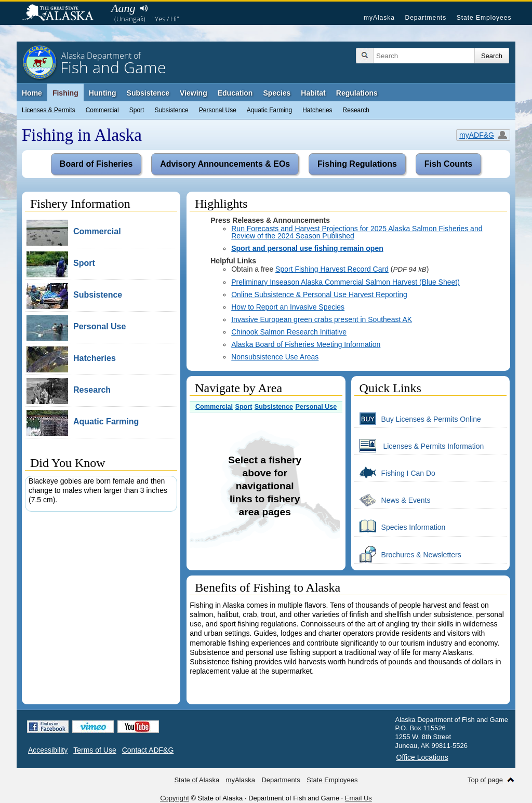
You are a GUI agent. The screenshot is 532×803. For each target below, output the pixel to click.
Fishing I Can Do (395, 473)
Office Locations (422, 757)
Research (356, 110)
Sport (137, 110)
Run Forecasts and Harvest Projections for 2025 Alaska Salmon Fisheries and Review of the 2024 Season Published (357, 232)
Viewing (194, 93)
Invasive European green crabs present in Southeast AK (322, 319)
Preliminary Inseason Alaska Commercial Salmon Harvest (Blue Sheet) (345, 282)
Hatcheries (317, 110)
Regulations (357, 93)
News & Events (393, 500)
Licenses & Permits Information (419, 446)
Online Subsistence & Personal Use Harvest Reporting (319, 295)
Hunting (103, 93)
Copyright (175, 798)
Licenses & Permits (49, 110)
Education (235, 93)
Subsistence (171, 110)
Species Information (400, 527)
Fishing (65, 93)
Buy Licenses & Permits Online (418, 419)
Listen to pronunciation (144, 8)
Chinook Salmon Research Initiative (289, 332)
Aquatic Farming (269, 110)
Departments (425, 18)
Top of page (485, 780)
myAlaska (379, 18)
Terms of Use (95, 750)
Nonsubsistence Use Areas (275, 357)
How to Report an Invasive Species (288, 307)
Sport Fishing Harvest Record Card (332, 269)
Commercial (102, 110)
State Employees (484, 18)
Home (32, 93)
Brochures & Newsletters (408, 554)
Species (277, 93)
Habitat (313, 93)
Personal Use (218, 110)
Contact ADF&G (148, 750)
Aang (123, 8)
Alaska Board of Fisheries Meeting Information (306, 344)
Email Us (358, 798)
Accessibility (48, 750)
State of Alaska (63, 14)
